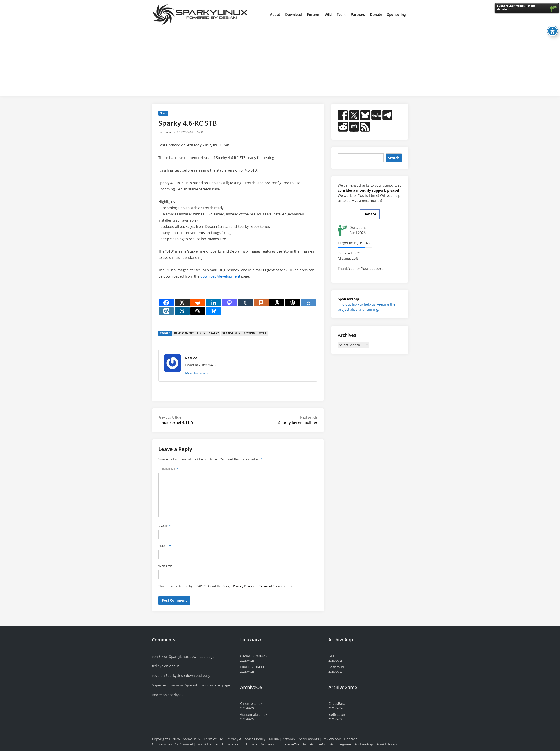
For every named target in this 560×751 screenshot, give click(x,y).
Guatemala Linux (254, 714)
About (275, 15)
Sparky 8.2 (176, 695)
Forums (313, 15)
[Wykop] (166, 311)
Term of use (213, 739)
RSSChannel (183, 744)
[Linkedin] (214, 303)
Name (165, 526)
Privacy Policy (243, 586)
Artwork (289, 739)
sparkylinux (231, 333)
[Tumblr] (245, 303)
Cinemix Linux (251, 704)
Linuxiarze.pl (232, 744)
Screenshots (309, 739)
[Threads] (277, 303)
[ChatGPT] (198, 311)
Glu (331, 656)
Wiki (328, 15)
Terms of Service (271, 586)
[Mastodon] (229, 303)
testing (249, 333)
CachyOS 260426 (253, 656)
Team (341, 15)
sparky (214, 333)
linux (201, 333)
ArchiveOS (318, 744)
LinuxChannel (207, 744)
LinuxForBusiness (260, 744)
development (184, 333)
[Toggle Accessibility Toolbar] (553, 26)
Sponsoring (396, 15)
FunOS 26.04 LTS (253, 667)
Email (165, 546)
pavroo (168, 132)
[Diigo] (309, 303)
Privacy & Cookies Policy (246, 739)
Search (394, 158)
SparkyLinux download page (192, 657)
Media (274, 739)
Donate (376, 15)
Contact (351, 739)
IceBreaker (337, 714)
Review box (332, 739)
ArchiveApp (364, 744)
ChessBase (337, 704)
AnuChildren (387, 744)
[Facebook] (166, 303)
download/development (220, 276)
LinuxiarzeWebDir (292, 744)
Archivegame (341, 744)
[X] (182, 303)
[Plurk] (261, 303)
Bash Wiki (336, 667)
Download (294, 15)
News (163, 113)
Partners (358, 15)
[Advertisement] (280, 61)
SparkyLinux (190, 739)
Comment (168, 469)
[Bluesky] (214, 311)
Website (165, 566)
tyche (263, 333)
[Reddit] (198, 303)
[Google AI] (293, 303)
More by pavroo (197, 373)
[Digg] (182, 311)
